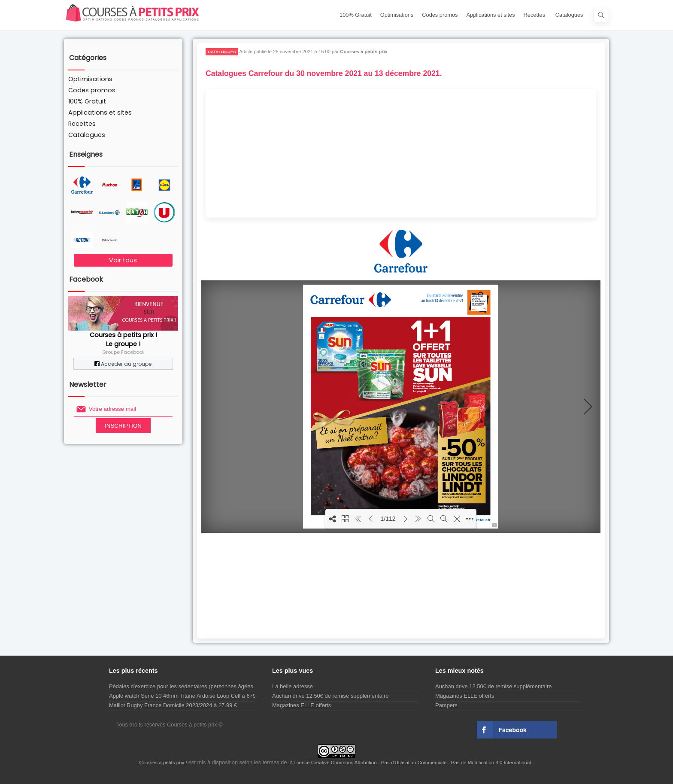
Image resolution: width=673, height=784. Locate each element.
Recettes (535, 15)
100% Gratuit (356, 15)
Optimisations (397, 15)
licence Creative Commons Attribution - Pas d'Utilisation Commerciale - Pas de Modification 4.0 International (414, 763)
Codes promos (440, 15)
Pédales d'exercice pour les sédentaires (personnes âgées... (183, 686)
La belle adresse (293, 686)
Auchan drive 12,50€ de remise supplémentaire (330, 696)
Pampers (446, 705)
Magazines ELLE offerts (302, 705)
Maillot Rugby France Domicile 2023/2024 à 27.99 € (173, 705)
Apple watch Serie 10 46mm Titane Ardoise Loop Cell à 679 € (185, 696)
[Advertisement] (401, 153)
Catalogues (569, 15)
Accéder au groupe (123, 364)
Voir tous (123, 260)
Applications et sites (491, 15)
